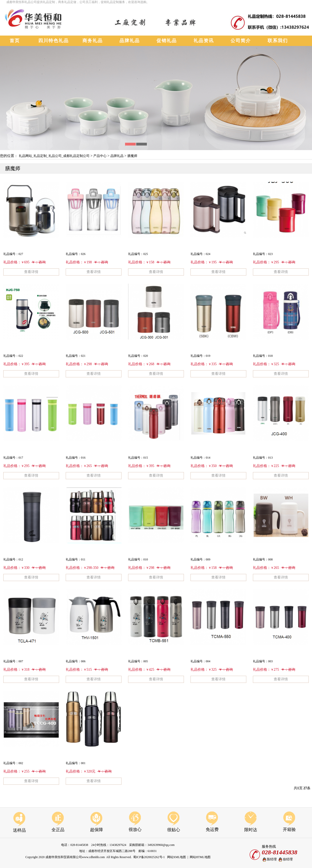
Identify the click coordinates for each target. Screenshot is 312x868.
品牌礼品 (117, 156)
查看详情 (31, 272)
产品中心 (100, 156)
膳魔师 (132, 156)
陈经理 (269, 859)
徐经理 (285, 859)
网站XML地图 (177, 857)
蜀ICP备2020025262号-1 (149, 857)
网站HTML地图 (200, 857)
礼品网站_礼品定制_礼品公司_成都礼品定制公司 (54, 156)
